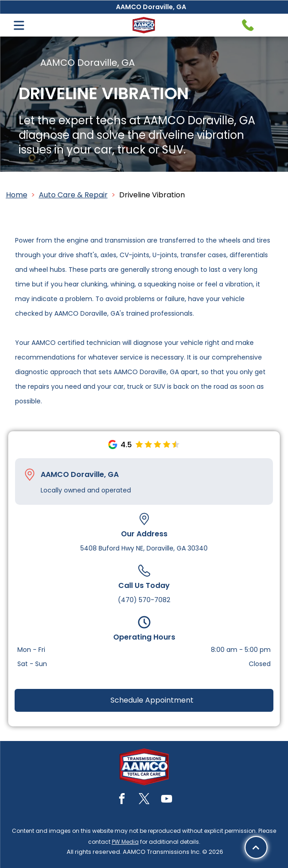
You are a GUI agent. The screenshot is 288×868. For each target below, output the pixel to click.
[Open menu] (19, 25)
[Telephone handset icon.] (248, 25)
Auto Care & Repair (73, 195)
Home (17, 195)
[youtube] (167, 800)
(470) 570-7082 (144, 600)
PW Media (125, 842)
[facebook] (122, 800)
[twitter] (144, 800)
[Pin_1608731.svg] (30, 475)
